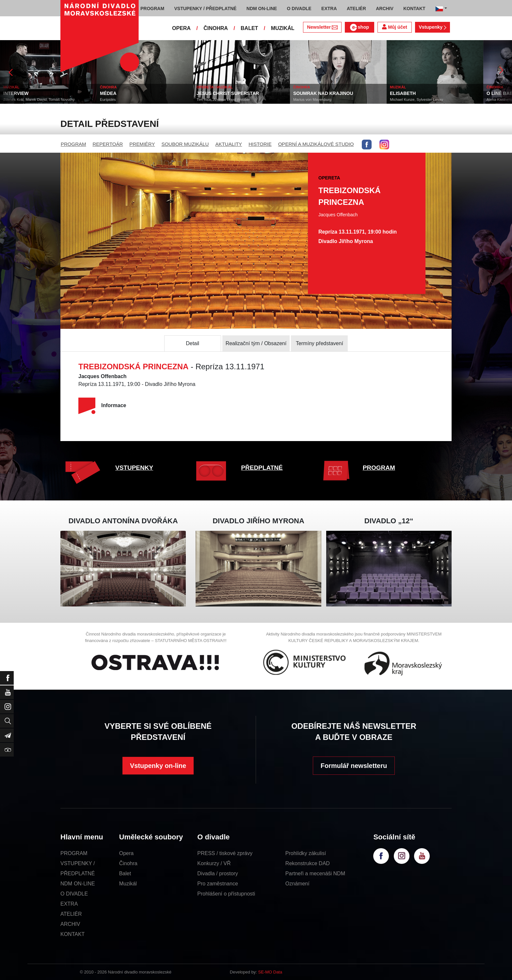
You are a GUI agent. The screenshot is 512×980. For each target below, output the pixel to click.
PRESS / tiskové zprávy (225, 853)
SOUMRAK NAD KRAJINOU (323, 93)
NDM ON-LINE (78, 884)
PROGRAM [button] (152, 8)
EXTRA (69, 904)
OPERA (181, 28)
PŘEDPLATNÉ (262, 468)
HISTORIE (260, 144)
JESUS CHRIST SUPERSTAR (228, 93)
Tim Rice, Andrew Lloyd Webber (223, 100)
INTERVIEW (16, 93)
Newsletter (322, 27)
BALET (249, 28)
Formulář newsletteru (354, 766)
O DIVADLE (74, 894)
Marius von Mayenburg (312, 100)
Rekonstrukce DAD (308, 863)
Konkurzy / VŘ (214, 863)
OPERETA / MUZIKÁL (215, 87)
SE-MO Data (270, 972)
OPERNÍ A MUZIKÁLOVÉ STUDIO (316, 144)
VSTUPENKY (134, 468)
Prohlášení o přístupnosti (226, 894)
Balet (125, 873)
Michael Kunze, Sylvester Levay (416, 100)
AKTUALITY (229, 144)
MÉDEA (108, 93)
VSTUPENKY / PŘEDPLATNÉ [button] (206, 8)
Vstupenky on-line (158, 766)
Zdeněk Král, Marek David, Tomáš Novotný (39, 100)
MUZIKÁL (283, 28)
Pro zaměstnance (218, 884)
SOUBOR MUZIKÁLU (185, 144)
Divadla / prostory (218, 873)
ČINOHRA (216, 28)
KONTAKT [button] (414, 8)
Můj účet (394, 27)
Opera (126, 853)
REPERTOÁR (108, 144)
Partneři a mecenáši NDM (315, 873)
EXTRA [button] (329, 8)
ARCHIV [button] (385, 8)
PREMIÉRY (142, 144)
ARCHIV (70, 924)
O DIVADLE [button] (299, 8)
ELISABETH (403, 93)
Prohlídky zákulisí (306, 853)
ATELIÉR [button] (356, 8)
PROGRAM (73, 144)
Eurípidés (108, 100)
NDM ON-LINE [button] (262, 8)
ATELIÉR (71, 914)
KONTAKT (72, 934)
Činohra (128, 863)
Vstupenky (432, 27)
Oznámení (297, 884)
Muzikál (128, 884)
